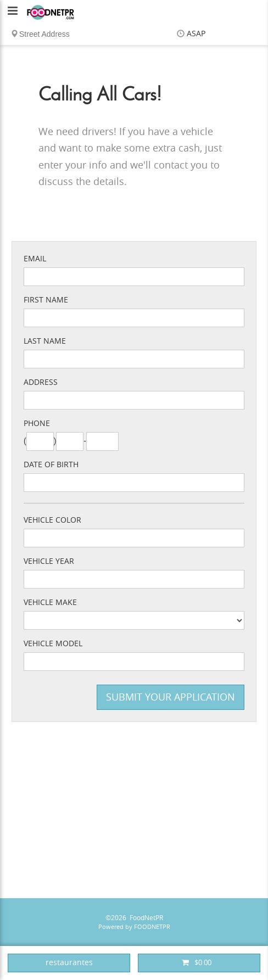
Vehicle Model (53, 644)
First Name (46, 300)
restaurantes (69, 963)
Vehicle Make (50, 603)
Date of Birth (51, 465)
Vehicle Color (52, 520)
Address (41, 382)
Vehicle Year (49, 561)
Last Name (45, 341)
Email (35, 259)
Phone (37, 424)
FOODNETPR (152, 927)
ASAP (196, 34)
